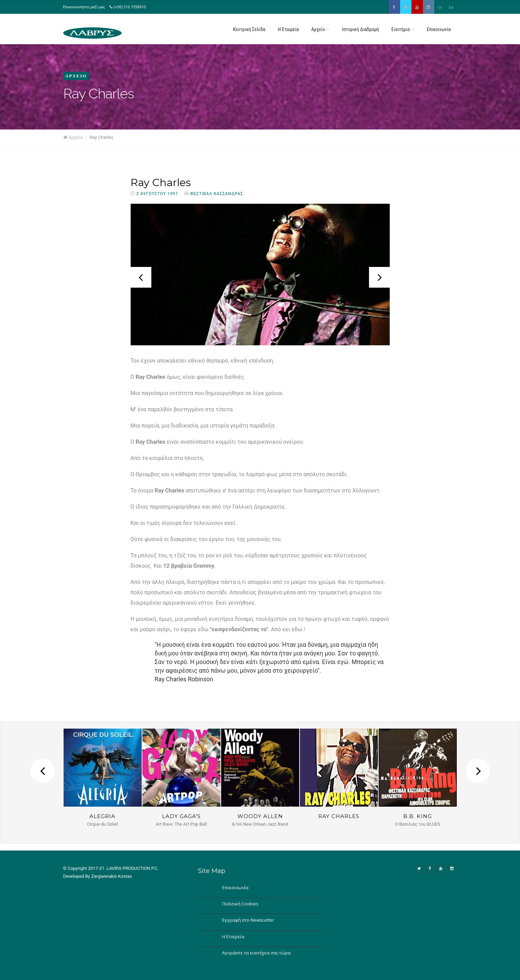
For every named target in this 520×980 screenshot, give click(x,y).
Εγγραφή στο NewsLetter (248, 920)
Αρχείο (320, 29)
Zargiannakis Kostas (112, 876)
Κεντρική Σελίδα (249, 29)
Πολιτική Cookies (240, 904)
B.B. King (418, 816)
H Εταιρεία (288, 29)
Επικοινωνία (439, 29)
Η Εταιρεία (233, 936)
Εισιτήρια (403, 29)
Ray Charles (161, 182)
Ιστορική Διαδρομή (361, 29)
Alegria (102, 816)
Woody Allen (260, 816)
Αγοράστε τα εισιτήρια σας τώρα (256, 953)
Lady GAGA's (181, 816)
